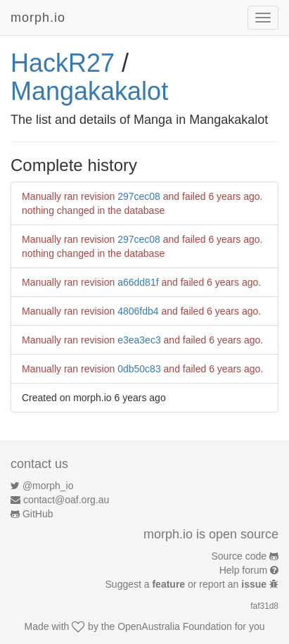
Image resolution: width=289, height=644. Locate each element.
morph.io (38, 18)
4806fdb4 (138, 311)
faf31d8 (264, 606)
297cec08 (139, 196)
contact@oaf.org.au (66, 500)
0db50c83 (139, 369)
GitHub (38, 514)
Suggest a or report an (187, 584)
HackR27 (63, 63)
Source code (239, 556)
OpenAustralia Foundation (175, 626)
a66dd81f (138, 282)
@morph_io (48, 486)
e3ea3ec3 (139, 340)
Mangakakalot (89, 91)
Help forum (243, 570)
